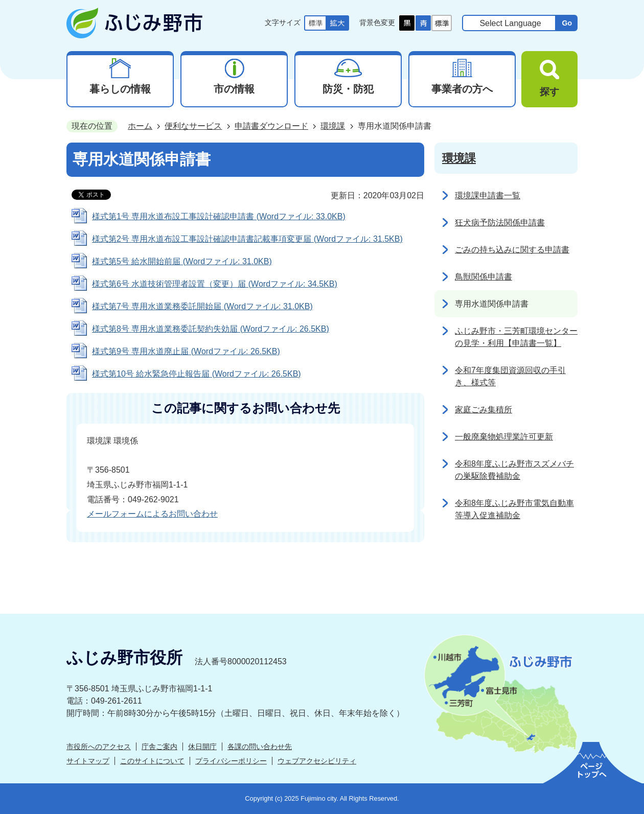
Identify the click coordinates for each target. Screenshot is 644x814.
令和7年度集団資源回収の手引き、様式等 (510, 376)
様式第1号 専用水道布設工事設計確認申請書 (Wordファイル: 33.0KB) (219, 216)
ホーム (140, 126)
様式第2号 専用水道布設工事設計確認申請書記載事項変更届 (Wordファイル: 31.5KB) (247, 239)
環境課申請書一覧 (488, 195)
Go (567, 23)
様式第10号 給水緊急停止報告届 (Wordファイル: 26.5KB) (197, 374)
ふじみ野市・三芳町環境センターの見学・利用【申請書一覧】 (516, 337)
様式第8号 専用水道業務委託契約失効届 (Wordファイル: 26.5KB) (211, 329)
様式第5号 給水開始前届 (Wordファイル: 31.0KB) (182, 261)
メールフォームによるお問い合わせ (152, 514)
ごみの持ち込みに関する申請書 (512, 250)
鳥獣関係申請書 (484, 277)
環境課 (333, 126)
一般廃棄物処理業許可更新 (504, 437)
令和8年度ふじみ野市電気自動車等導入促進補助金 (514, 509)
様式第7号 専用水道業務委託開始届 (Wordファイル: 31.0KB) (202, 306)
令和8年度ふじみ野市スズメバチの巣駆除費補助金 (514, 470)
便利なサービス (193, 126)
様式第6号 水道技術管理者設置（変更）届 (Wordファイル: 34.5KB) (215, 284)
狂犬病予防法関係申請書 (500, 223)
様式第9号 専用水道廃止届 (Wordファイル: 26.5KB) (186, 351)
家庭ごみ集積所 (484, 410)
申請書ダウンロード (271, 126)
